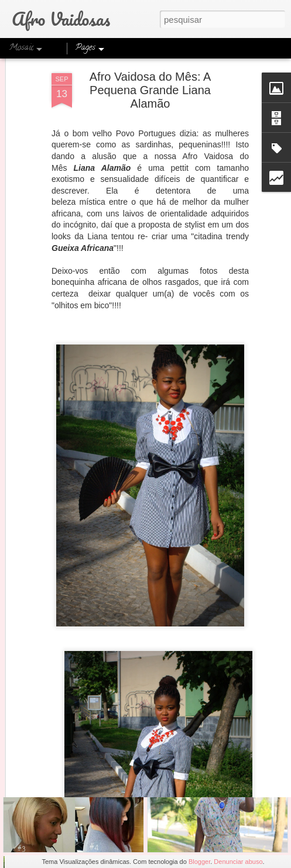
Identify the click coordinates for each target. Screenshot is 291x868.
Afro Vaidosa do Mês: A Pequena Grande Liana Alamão (150, 60)
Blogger (199, 862)
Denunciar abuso (238, 862)
